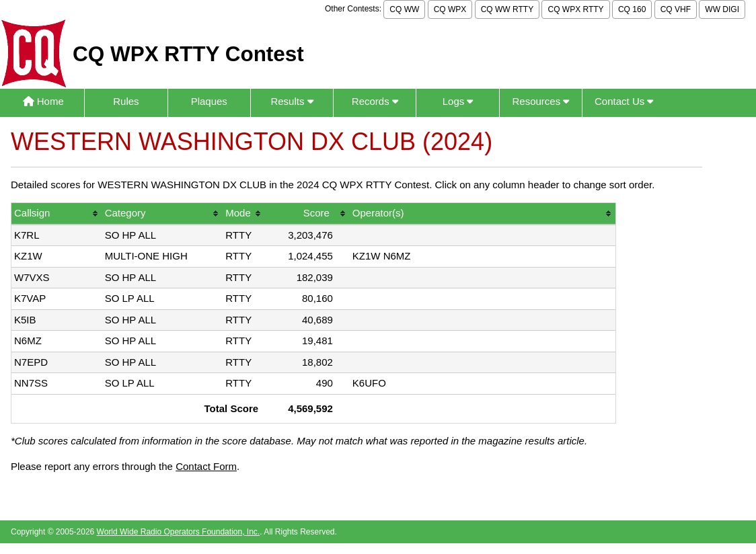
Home (43, 101)
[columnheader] (57, 214)
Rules (126, 101)
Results (292, 101)
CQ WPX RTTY (575, 9)
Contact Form (206, 466)
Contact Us (624, 101)
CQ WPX (450, 9)
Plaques (209, 101)
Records (375, 101)
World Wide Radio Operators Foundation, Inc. (179, 532)
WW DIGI (722, 9)
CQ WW (404, 9)
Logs (458, 101)
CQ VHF (676, 9)
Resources (540, 101)
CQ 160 (632, 9)
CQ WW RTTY (507, 9)
